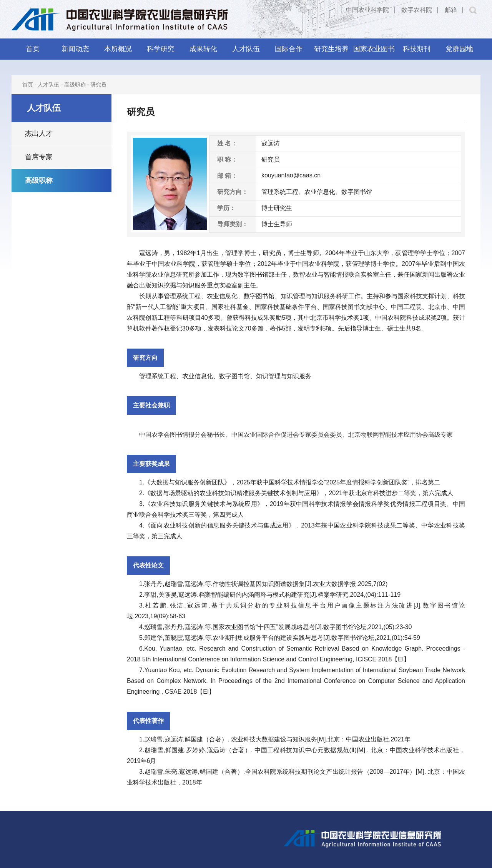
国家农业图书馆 (374, 52)
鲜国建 (194, 739)
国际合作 (289, 49)
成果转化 (203, 49)
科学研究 (161, 49)
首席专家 (39, 157)
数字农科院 (417, 10)
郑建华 (153, 638)
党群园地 (459, 49)
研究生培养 (331, 49)
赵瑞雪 (174, 584)
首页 (33, 49)
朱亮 (171, 772)
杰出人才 (39, 134)
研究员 (98, 85)
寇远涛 (149, 253)
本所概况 (118, 49)
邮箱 (451, 10)
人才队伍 (246, 49)
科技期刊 (417, 49)
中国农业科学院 (367, 10)
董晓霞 (174, 638)
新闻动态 (75, 49)
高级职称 (75, 85)
